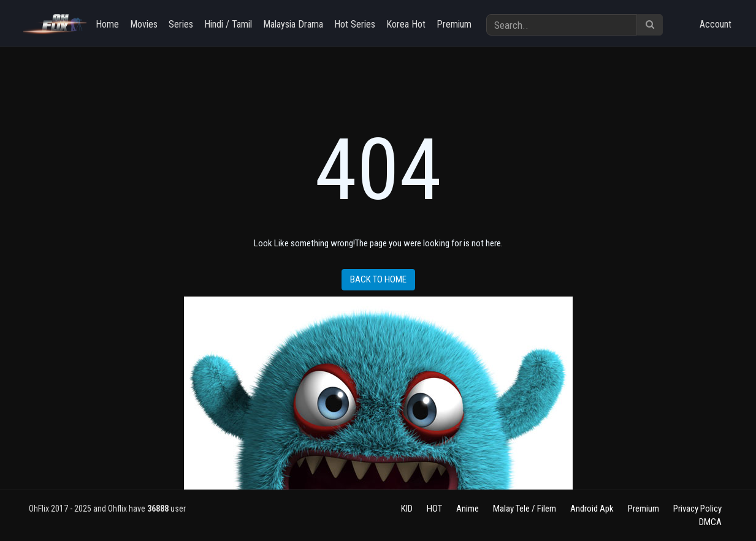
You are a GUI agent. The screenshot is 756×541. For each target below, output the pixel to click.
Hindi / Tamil (228, 24)
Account (716, 24)
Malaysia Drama (293, 24)
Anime (468, 509)
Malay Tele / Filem (525, 509)
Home (107, 24)
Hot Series (355, 24)
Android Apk (592, 509)
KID (407, 509)
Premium (454, 24)
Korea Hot (406, 24)
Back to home (378, 279)
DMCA (710, 522)
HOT (434, 509)
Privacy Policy (697, 509)
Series (181, 24)
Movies (144, 24)
